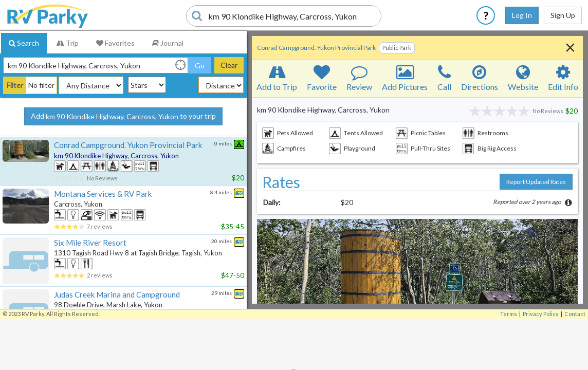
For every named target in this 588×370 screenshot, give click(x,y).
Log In (522, 15)
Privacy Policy (541, 314)
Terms (509, 314)
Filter (15, 85)
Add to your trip (123, 117)
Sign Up (563, 15)
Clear (229, 65)
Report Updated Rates (536, 182)
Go (200, 66)
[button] (417, 294)
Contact (575, 314)
